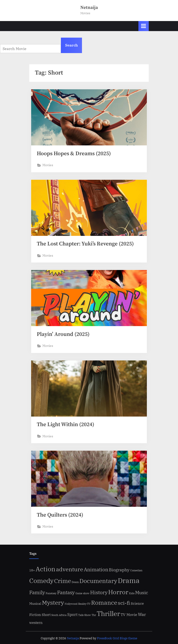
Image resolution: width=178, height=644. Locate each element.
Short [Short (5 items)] (46, 615)
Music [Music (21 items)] (142, 592)
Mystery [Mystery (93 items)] (53, 603)
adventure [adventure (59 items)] (70, 569)
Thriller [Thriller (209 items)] (108, 613)
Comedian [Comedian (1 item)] (136, 570)
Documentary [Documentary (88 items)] (98, 581)
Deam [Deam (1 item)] (75, 582)
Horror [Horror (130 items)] (118, 592)
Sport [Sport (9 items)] (72, 615)
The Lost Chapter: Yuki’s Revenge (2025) (85, 244)
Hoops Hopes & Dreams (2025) (74, 154)
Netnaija (89, 7)
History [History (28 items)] (99, 592)
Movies (48, 165)
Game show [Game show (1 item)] (82, 593)
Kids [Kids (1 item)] (132, 593)
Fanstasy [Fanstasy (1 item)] (51, 593)
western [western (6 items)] (36, 622)
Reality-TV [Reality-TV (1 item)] (84, 604)
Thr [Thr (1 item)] (94, 615)
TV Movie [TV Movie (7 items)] (129, 615)
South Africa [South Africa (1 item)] (59, 615)
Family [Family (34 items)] (37, 592)
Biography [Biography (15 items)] (119, 570)
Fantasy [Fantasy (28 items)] (66, 592)
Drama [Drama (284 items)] (129, 580)
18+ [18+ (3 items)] (32, 570)
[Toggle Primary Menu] (144, 26)
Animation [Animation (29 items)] (96, 570)
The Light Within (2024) (65, 425)
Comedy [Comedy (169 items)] (41, 581)
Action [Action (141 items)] (45, 569)
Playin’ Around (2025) (63, 334)
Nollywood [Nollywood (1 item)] (71, 604)
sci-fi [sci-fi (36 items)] (124, 603)
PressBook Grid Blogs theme (117, 638)
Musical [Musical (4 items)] (35, 604)
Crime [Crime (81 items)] (63, 581)
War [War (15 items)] (142, 614)
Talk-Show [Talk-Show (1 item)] (85, 615)
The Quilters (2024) (60, 515)
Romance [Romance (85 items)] (104, 603)
